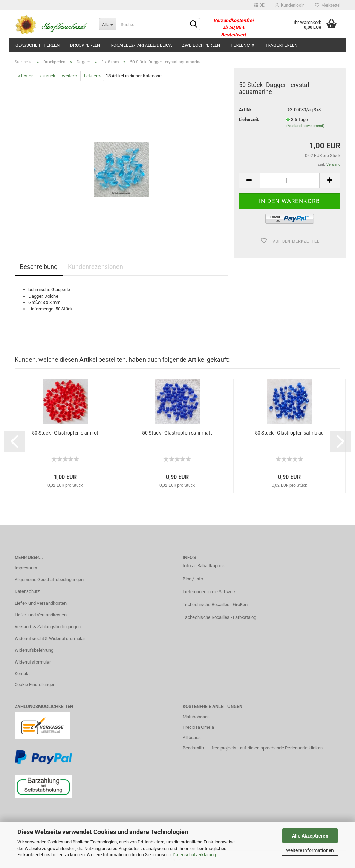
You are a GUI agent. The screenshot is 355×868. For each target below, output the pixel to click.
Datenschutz (27, 591)
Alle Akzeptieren (310, 836)
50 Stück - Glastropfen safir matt (177, 433)
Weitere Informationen (310, 850)
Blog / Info (193, 579)
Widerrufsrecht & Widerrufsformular (50, 638)
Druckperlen (85, 45)
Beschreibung (39, 267)
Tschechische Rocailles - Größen (215, 604)
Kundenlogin (290, 5)
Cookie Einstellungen (35, 685)
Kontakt (22, 673)
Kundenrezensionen (96, 267)
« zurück (47, 76)
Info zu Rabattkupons (204, 566)
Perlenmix (243, 45)
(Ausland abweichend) (305, 126)
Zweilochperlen (201, 45)
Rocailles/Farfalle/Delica (141, 45)
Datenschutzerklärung (194, 855)
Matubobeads (196, 717)
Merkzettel (328, 5)
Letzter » (92, 76)
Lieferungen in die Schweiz (209, 592)
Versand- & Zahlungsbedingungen (48, 627)
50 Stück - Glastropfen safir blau (289, 433)
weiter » (70, 76)
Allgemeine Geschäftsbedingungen (49, 580)
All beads (192, 738)
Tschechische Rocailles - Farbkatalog (219, 617)
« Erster (25, 76)
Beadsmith (193, 748)
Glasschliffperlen (37, 45)
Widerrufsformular (33, 662)
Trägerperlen (281, 45)
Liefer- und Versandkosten (41, 603)
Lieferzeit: (249, 119)
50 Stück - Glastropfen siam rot (65, 433)
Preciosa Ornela (198, 727)
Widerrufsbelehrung (34, 650)
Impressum (26, 568)
